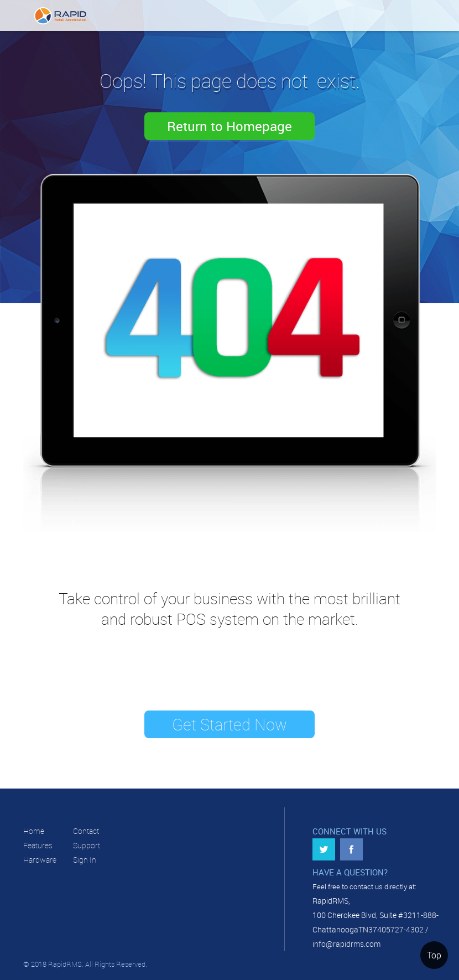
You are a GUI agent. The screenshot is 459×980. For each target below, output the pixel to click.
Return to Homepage (229, 126)
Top (434, 955)
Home (34, 831)
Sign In (85, 860)
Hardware (40, 860)
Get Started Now (229, 724)
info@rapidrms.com (346, 944)
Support (87, 845)
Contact (86, 831)
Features (38, 845)
